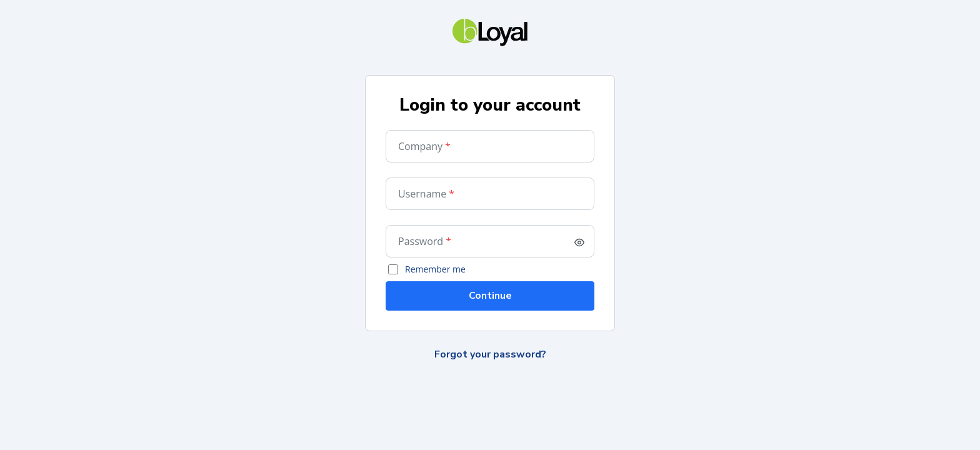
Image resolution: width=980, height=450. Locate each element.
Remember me (435, 269)
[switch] (579, 242)
